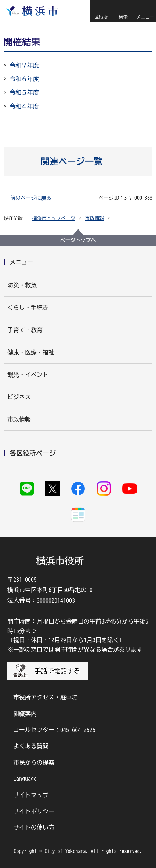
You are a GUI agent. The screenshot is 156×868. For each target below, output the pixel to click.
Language (25, 779)
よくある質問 (31, 746)
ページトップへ (78, 240)
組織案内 (25, 714)
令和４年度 (24, 106)
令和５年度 (24, 92)
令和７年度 (24, 65)
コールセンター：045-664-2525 (54, 730)
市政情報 (95, 218)
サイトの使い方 (34, 827)
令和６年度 (24, 79)
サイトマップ (31, 795)
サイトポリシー (34, 811)
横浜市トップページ (54, 218)
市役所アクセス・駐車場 (46, 697)
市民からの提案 (34, 762)
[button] (101, 11)
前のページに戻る (31, 198)
